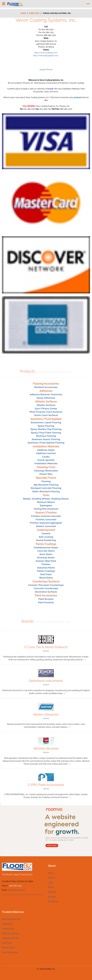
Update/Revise (46, 70)
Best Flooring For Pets (11, 919)
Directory (34, 13)
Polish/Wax (46, 474)
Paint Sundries (46, 602)
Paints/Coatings (46, 571)
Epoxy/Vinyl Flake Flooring (46, 433)
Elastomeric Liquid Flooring (46, 422)
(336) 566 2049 (15, 886)
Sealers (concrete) (46, 526)
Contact (51, 878)
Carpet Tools (7, 924)
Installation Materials (46, 463)
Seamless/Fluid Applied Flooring (46, 443)
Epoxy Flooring (46, 426)
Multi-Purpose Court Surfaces (46, 412)
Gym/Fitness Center (46, 409)
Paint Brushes (46, 599)
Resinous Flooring (46, 436)
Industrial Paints (46, 568)
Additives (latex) (46, 450)
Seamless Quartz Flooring (46, 439)
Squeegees (46, 505)
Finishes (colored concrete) (46, 516)
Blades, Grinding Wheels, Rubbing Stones (46, 499)
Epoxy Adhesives (46, 398)
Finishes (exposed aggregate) (46, 523)
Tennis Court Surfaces (46, 415)
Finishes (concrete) (46, 519)
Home (23, 13)
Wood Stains (46, 578)
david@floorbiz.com (17, 890)
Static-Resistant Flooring (46, 491)
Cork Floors (7, 943)
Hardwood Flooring (10, 933)
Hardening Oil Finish (10, 938)
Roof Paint (46, 574)
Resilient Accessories (46, 387)
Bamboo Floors (8, 948)
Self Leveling (46, 537)
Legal (50, 882)
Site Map (52, 897)
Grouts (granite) (46, 460)
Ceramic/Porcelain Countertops (46, 585)
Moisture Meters (46, 502)
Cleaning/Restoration (46, 471)
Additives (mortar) (46, 453)
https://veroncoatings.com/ (46, 53)
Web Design (53, 901)
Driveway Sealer (46, 558)
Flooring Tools (8, 929)
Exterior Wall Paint (46, 561)
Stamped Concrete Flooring (46, 488)
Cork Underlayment (10, 952)
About (51, 873)
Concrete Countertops (46, 588)
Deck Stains (46, 554)
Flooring (46, 481)
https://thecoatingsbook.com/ (46, 56)
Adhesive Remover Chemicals (46, 394)
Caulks (46, 457)
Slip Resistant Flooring (46, 485)
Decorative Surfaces (46, 592)
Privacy (51, 887)
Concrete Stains (46, 551)
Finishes (46, 564)
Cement (46, 533)
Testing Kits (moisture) (46, 509)
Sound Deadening (46, 540)
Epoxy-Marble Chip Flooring (46, 429)
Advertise (52, 892)
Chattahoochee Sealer (46, 548)
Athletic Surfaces (46, 405)
